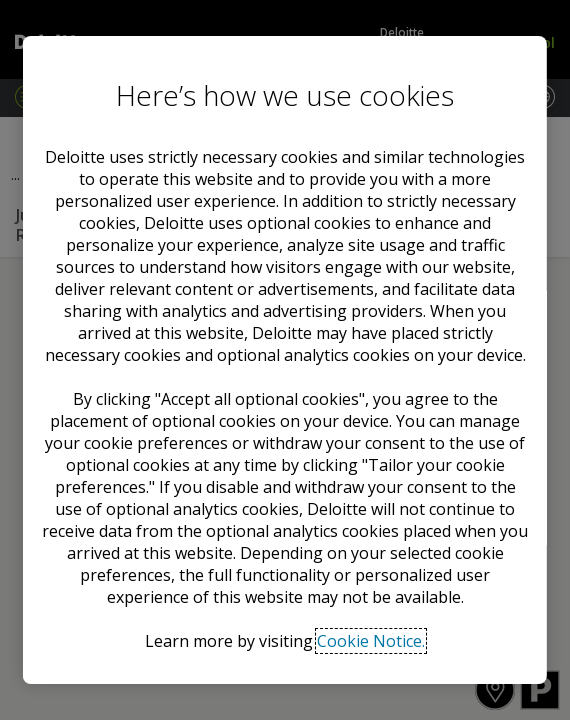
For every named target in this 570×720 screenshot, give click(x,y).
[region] (285, 360)
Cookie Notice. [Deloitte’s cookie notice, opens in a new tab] (371, 641)
